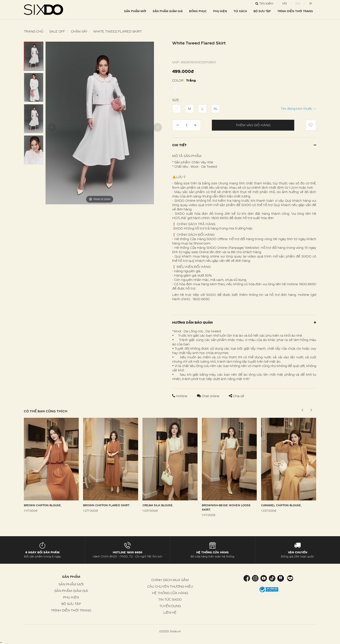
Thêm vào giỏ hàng (253, 125)
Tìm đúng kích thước (298, 109)
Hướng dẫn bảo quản (244, 322)
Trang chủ (34, 31)
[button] (311, 410)
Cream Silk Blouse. (158, 505)
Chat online (208, 396)
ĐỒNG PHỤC (198, 11)
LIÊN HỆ (170, 612)
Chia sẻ (236, 396)
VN (284, 3)
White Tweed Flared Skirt (118, 31)
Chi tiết (244, 145)
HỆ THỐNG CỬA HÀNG (170, 593)
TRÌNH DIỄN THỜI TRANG (295, 11)
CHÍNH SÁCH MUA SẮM (170, 580)
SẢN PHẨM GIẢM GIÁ (168, 11)
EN (298, 3)
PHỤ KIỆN (220, 11)
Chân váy (79, 31)
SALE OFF (57, 31)
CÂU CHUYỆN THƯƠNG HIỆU (170, 586)
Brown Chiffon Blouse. (43, 505)
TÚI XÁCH (240, 11)
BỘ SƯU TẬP (262, 11)
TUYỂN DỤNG (170, 606)
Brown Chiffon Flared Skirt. (106, 505)
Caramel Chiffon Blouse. (281, 505)
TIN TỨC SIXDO (170, 599)
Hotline (180, 396)
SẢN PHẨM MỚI (135, 11)
